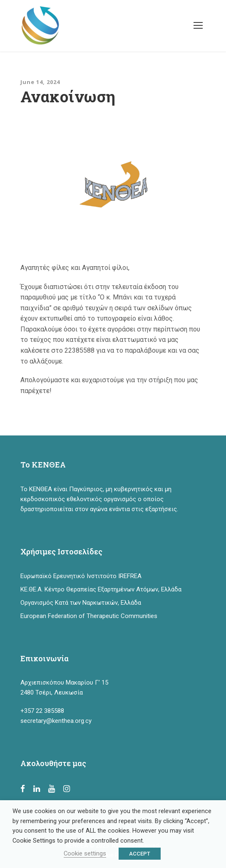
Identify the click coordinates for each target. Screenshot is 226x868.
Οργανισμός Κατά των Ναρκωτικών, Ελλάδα (81, 603)
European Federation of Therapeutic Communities (89, 616)
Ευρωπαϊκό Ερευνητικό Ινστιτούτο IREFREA (81, 576)
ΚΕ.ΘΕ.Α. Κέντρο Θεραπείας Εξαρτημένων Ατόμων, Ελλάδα (101, 589)
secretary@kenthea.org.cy (56, 721)
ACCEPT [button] (140, 854)
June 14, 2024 (40, 82)
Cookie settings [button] (85, 853)
